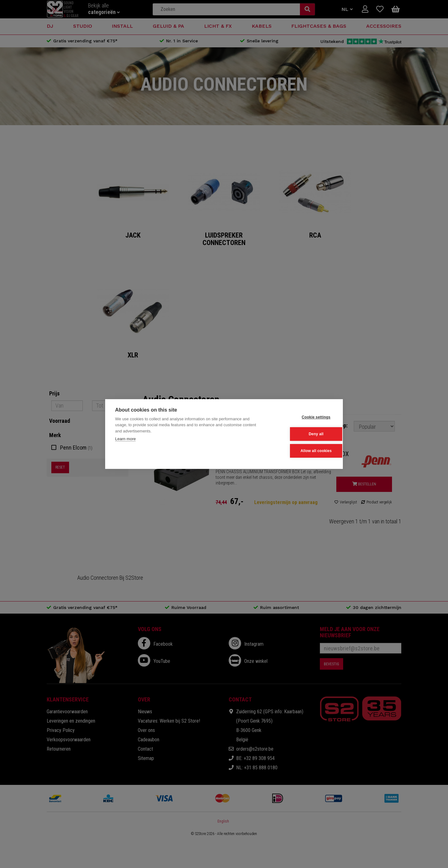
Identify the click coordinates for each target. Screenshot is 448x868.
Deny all (302, 434)
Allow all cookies (302, 451)
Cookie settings (302, 417)
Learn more (125, 439)
